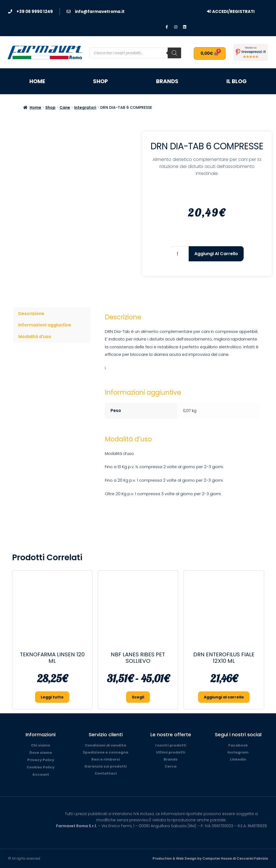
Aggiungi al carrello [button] (224, 697)
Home (37, 81)
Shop (100, 81)
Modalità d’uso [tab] (35, 337)
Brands (167, 81)
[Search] (174, 53)
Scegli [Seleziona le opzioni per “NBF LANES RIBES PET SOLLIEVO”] (138, 697)
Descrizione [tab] (31, 314)
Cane (65, 107)
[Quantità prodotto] (180, 254)
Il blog (237, 81)
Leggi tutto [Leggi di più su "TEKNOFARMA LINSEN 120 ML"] (52, 697)
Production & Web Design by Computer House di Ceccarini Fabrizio (210, 858)
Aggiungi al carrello (216, 254)
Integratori (85, 107)
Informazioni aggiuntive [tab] (45, 325)
